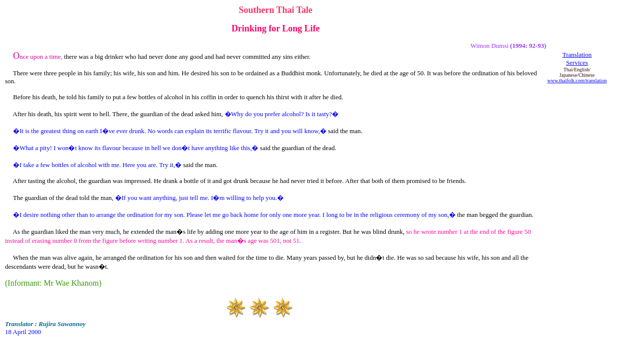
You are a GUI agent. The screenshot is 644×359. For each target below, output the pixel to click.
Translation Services (577, 59)
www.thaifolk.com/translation (577, 81)
